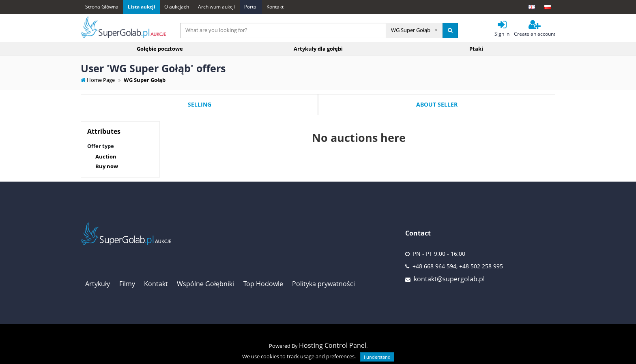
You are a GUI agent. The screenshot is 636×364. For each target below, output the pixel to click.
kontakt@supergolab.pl (449, 279)
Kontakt (275, 7)
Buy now (107, 166)
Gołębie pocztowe (160, 49)
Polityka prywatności (323, 284)
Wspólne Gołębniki (205, 284)
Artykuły (98, 284)
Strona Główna (102, 7)
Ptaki (476, 49)
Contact (418, 233)
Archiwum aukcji (216, 7)
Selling (200, 104)
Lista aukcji (142, 7)
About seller (437, 104)
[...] (283, 30)
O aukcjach (177, 7)
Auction (106, 156)
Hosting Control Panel (333, 345)
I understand (377, 357)
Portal (251, 7)
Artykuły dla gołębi (318, 49)
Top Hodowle (263, 284)
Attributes (104, 131)
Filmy (127, 284)
